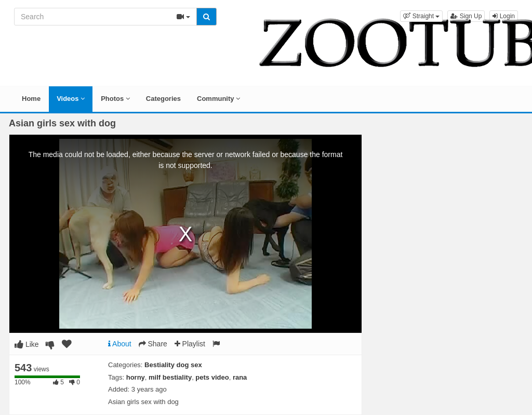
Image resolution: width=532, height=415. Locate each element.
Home (31, 99)
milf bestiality (170, 377)
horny (136, 377)
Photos (115, 99)
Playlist (190, 344)
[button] (421, 16)
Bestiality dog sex (173, 365)
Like (27, 344)
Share (153, 344)
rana (240, 377)
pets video (212, 377)
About (120, 344)
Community (218, 99)
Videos (71, 99)
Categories (163, 99)
